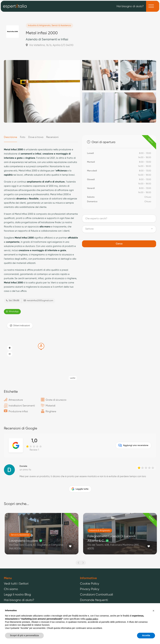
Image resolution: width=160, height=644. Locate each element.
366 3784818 (13, 301)
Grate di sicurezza (56, 400)
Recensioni (52, 137)
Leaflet (73, 378)
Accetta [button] (146, 635)
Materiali (50, 406)
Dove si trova (36, 137)
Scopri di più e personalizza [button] (24, 635)
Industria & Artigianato (39, 25)
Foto (23, 137)
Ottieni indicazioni (21, 326)
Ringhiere (51, 412)
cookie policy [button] (92, 619)
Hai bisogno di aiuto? (130, 6)
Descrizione (10, 137)
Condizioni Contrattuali (96, 595)
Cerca (119, 244)
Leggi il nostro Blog (17, 595)
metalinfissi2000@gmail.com (38, 301)
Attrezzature (16, 400)
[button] (10, 354)
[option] (42, 536)
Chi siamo (11, 589)
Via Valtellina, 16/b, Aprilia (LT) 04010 (50, 45)
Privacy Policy (90, 589)
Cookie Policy (90, 584)
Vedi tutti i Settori (16, 584)
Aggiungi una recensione (133, 445)
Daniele (23, 466)
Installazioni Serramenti (22, 406)
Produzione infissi (18, 412)
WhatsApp (12, 312)
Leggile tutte (80, 489)
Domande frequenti (94, 600)
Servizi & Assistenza (61, 25)
